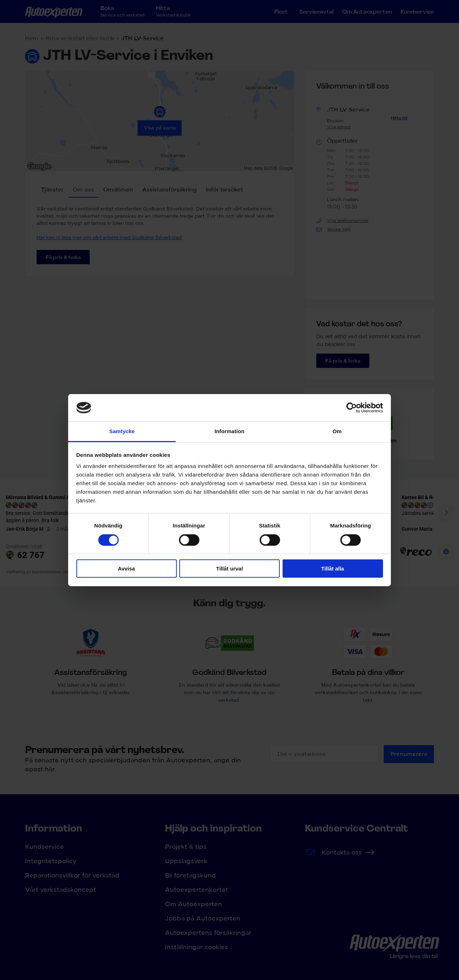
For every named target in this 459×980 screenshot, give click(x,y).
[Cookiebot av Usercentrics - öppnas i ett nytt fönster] (352, 408)
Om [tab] (337, 431)
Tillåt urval (230, 569)
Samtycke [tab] (122, 431)
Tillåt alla (333, 569)
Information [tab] (229, 431)
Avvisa (127, 569)
